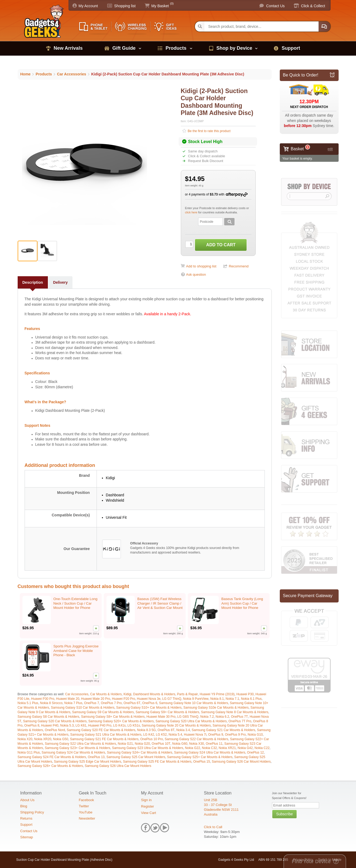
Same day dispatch (202, 151)
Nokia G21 (125, 744)
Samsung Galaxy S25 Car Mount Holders (136, 757)
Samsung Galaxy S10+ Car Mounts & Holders (149, 708)
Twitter (84, 806)
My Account (88, 6)
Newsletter (87, 818)
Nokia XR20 (43, 739)
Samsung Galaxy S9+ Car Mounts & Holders (167, 712)
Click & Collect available (206, 156)
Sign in (146, 800)
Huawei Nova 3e (149, 699)
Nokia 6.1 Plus (251, 699)
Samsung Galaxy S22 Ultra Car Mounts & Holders (81, 744)
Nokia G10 (255, 735)
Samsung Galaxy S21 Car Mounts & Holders (223, 730)
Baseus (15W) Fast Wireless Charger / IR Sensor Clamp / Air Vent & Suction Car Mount (160, 603)
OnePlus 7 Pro (111, 703)
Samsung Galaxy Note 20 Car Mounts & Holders (176, 725)
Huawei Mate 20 (68, 699)
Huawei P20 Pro (123, 699)
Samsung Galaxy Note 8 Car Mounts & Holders (234, 712)
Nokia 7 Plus (73, 703)
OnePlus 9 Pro (235, 735)
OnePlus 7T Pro (240, 721)
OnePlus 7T (239, 717)
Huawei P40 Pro (100, 725)
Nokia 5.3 (67, 725)
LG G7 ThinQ (172, 699)
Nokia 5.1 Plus (28, 703)
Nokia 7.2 (207, 717)
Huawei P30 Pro (43, 699)
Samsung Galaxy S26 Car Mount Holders (241, 762)
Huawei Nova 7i (195, 735)
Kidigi (127, 694)
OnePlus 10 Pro (152, 739)
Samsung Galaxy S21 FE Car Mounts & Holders (104, 739)
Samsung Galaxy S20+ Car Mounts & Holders (121, 721)
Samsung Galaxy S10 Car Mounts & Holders (83, 708)
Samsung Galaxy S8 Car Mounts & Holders (49, 717)
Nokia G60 (180, 744)
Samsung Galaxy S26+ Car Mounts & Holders (50, 766)
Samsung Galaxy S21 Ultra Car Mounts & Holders (106, 735)
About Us (27, 800)
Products (176, 48)
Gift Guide (124, 48)
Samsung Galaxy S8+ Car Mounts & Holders (113, 717)
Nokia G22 (192, 748)
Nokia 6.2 (222, 717)
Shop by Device (234, 48)
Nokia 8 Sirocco (51, 703)
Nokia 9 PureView (196, 699)
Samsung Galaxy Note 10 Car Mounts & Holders (194, 703)
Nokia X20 (25, 739)
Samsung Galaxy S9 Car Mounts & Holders (103, 712)
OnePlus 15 (202, 762)
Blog (24, 806)
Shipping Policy (32, 812)
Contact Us (275, 6)
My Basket (160, 6)
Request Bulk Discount (205, 161)
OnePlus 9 (216, 735)
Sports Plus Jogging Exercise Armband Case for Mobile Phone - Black (76, 651)
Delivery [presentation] (60, 282)
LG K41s (119, 725)
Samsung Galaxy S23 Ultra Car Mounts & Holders (148, 748)
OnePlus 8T (166, 730)
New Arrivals (68, 48)
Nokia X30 (196, 744)
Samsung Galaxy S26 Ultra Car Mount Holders (118, 766)
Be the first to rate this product (209, 131)
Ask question (196, 274)
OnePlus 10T (161, 744)
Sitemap (27, 837)
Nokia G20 (142, 744)
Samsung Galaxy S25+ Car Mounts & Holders (200, 757)
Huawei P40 (50, 725)
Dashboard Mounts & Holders (154, 694)
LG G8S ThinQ (188, 717)
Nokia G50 (61, 739)
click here (192, 212)
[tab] (33, 282)
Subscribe (284, 814)
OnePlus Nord (55, 730)
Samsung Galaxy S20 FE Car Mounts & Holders (101, 730)
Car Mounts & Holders (106, 694)
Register (147, 806)
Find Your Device (311, 862)
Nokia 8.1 (217, 699)
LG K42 (149, 735)
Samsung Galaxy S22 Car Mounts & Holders (196, 739)
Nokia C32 (209, 748)
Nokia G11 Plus (29, 752)
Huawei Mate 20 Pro (96, 699)
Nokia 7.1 (233, 699)
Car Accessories (77, 694)
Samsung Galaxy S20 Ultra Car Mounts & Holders (191, 721)
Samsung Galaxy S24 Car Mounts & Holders (73, 752)
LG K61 (81, 725)
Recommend (239, 266)
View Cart (148, 813)
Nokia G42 (245, 748)
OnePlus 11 (214, 744)
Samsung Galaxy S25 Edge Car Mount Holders (88, 762)
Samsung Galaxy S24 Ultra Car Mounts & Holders (210, 752)
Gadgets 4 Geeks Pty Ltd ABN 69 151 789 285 (253, 860)
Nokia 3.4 (183, 730)
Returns (26, 818)
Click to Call (213, 827)
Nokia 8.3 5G (146, 730)
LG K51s (134, 725)
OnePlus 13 (96, 757)
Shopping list (125, 6)
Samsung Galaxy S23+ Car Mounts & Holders (78, 748)
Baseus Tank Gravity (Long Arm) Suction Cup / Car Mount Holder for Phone (242, 603)
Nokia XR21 (227, 748)
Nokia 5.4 (175, 735)
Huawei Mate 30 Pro (161, 717)
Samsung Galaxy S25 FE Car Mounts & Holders (157, 762)
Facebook (86, 800)
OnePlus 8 (32, 725)
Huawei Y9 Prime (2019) (217, 694)
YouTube (85, 812)
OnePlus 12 (256, 752)
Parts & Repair (187, 694)
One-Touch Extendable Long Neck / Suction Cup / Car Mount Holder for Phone (76, 603)
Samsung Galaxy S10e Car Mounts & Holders (216, 708)
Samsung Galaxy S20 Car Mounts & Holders (55, 721)
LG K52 (161, 735)
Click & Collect (313, 6)
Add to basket (221, 245)
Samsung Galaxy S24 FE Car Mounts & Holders (52, 757)
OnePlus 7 (91, 703)
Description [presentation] (33, 282)
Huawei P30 (245, 694)
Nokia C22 (262, 748)
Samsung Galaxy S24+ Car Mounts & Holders (140, 752)
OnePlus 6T (132, 703)
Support (291, 48)
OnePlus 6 (150, 703)
